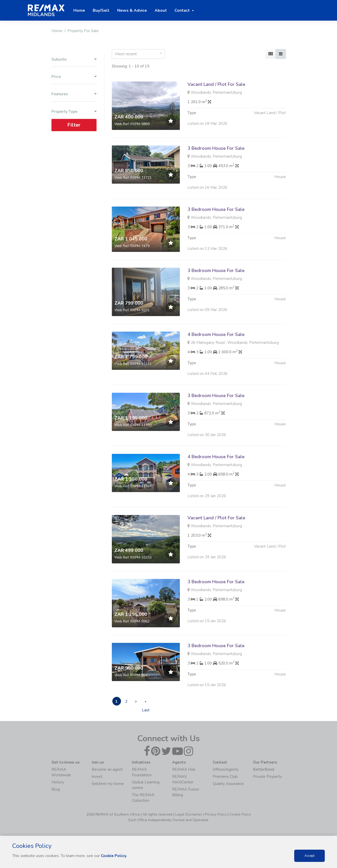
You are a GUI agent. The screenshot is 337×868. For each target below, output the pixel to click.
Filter (74, 125)
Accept (309, 856)
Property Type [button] (74, 112)
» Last (153, 703)
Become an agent (107, 770)
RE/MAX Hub (184, 770)
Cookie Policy (240, 815)
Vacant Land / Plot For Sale (216, 84)
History (58, 783)
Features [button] (74, 94)
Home (57, 31)
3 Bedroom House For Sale (216, 148)
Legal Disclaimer (189, 815)
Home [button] (79, 10)
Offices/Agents (226, 770)
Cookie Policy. (114, 856)
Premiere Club (225, 777)
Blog (56, 790)
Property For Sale (83, 31)
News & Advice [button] (132, 10)
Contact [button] (183, 10)
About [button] (161, 10)
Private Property (267, 777)
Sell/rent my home (108, 784)
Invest (97, 777)
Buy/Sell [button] (101, 10)
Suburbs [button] (74, 59)
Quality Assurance (228, 784)
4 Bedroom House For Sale (216, 356)
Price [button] (74, 77)
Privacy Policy (216, 815)
